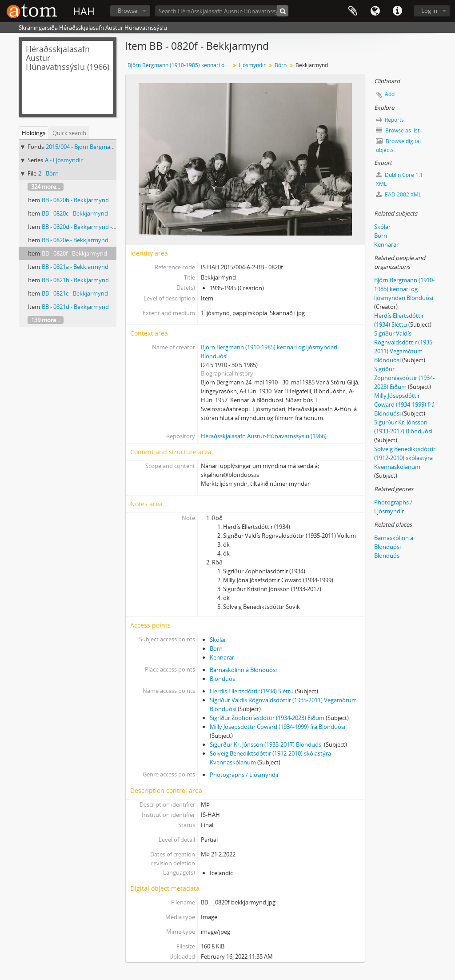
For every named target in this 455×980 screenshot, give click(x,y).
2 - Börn (48, 173)
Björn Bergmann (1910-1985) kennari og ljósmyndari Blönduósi (404, 289)
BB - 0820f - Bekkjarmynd (74, 253)
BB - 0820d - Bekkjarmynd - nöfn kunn (91, 227)
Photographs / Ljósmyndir (244, 775)
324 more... (46, 187)
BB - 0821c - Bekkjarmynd (75, 293)
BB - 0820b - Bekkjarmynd (75, 200)
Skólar (218, 640)
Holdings (34, 133)
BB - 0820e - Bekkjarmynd (75, 240)
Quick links (397, 11)
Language (375, 11)
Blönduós (222, 679)
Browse (128, 11)
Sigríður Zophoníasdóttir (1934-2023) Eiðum (267, 718)
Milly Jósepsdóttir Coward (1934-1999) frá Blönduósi (277, 727)
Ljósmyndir (252, 65)
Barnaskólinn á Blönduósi (243, 670)
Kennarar (222, 657)
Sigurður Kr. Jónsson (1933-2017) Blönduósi (266, 744)
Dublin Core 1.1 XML (399, 179)
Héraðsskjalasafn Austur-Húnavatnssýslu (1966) (264, 436)
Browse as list (398, 130)
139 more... (46, 320)
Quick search (69, 133)
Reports (390, 120)
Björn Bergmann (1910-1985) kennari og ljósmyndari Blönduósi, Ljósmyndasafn (180, 65)
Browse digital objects (398, 146)
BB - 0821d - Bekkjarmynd (75, 307)
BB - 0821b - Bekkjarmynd (75, 280)
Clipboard (353, 11)
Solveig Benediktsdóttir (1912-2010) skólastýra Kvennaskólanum (405, 458)
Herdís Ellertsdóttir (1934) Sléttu (252, 691)
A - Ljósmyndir (64, 160)
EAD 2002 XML (399, 194)
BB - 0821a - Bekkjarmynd (75, 267)
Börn (281, 65)
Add (390, 94)
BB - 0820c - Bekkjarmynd (75, 213)
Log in (429, 11)
